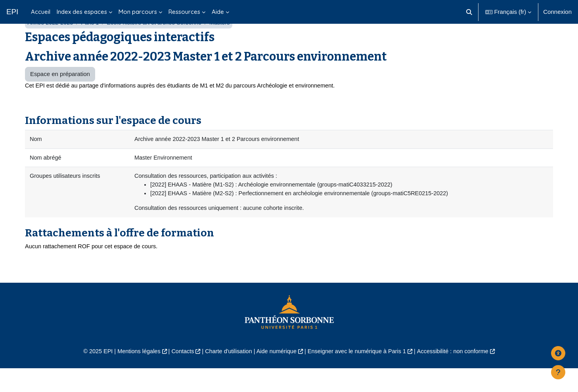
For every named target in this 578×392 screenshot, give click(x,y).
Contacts (179, 374)
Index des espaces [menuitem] (82, 12)
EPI (12, 12)
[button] (469, 12)
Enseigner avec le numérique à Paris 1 (360, 374)
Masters (226, 43)
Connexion (557, 12)
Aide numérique (276, 374)
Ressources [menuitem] (184, 12)
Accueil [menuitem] (41, 12)
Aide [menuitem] (218, 12)
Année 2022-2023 (51, 43)
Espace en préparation (60, 94)
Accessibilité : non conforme (459, 374)
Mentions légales (133, 374)
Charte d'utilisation (226, 374)
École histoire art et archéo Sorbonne (159, 43)
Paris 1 (92, 43)
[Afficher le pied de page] (558, 372)
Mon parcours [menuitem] (138, 12)
